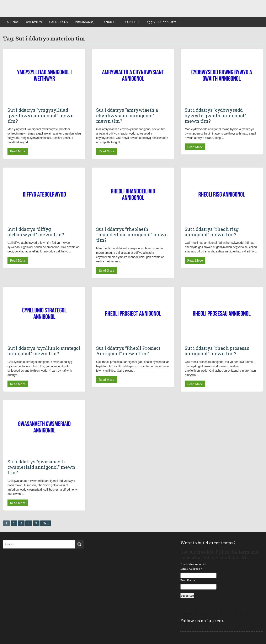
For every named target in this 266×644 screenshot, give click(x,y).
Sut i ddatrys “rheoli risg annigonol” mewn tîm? (212, 232)
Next (46, 523)
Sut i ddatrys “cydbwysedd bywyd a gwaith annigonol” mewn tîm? (215, 115)
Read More (18, 151)
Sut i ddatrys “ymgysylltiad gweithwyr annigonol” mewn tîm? (41, 115)
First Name (188, 580)
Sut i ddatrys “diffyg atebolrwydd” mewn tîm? (36, 232)
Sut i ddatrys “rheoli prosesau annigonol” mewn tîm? (217, 351)
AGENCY (13, 22)
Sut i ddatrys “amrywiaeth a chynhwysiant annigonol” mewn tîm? (127, 115)
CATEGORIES (58, 22)
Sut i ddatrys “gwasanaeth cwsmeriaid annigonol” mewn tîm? (41, 467)
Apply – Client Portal (162, 22)
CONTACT (132, 22)
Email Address (191, 569)
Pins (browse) (85, 22)
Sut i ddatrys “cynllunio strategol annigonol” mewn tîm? (44, 351)
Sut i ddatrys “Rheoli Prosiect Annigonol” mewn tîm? (128, 351)
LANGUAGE (110, 22)
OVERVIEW (34, 22)
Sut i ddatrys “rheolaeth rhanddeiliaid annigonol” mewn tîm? (132, 235)
